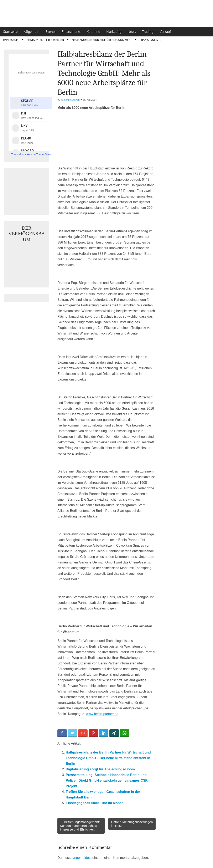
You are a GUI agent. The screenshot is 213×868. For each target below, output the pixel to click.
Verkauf (165, 32)
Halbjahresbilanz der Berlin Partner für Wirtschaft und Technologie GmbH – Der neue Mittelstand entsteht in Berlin (108, 758)
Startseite (10, 32)
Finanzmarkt (71, 32)
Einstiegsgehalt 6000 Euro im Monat (94, 803)
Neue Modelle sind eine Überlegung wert (102, 40)
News (132, 32)
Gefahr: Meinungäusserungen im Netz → (132, 824)
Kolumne (93, 32)
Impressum (11, 40)
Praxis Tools (149, 40)
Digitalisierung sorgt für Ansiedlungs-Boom (100, 769)
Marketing (114, 32)
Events (51, 32)
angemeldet (81, 858)
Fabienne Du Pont (71, 100)
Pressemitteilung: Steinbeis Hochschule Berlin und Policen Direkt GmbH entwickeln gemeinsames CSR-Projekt (107, 780)
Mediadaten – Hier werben (45, 40)
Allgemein (32, 32)
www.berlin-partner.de (102, 714)
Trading (148, 32)
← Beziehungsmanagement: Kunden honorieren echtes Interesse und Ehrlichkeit (80, 826)
